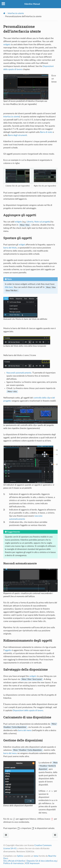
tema (36, 856)
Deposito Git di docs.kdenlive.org (42, 861)
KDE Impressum (32, 863)
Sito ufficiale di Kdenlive (14, 861)
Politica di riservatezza (13, 863)
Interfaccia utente (16, 13)
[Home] (4, 13)
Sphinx (20, 856)
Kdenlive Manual (32, 4)
